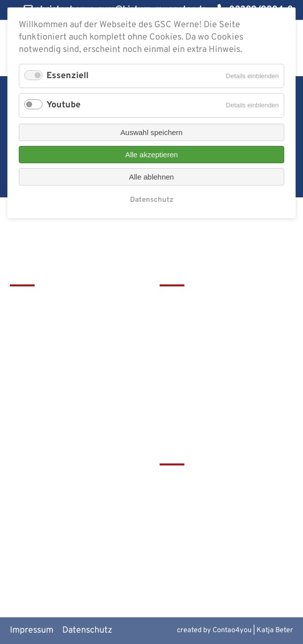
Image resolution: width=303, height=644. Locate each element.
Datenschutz (87, 630)
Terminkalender (191, 319)
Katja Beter (275, 630)
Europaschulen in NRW (205, 531)
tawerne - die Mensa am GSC (216, 482)
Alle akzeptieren (151, 155)
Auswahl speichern (152, 132)
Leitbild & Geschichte (202, 302)
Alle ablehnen (151, 177)
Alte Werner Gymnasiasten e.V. (220, 564)
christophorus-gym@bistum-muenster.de (67, 395)
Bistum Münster (191, 514)
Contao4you (232, 630)
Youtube (64, 105)
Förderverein (185, 335)
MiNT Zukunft (187, 547)
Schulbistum (184, 498)
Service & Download (199, 352)
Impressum (32, 630)
